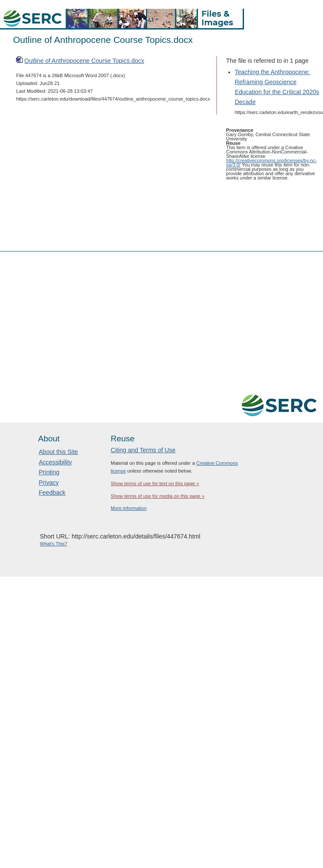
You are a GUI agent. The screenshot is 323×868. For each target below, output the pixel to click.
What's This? (54, 544)
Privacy (49, 483)
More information (129, 508)
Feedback (52, 493)
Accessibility (55, 462)
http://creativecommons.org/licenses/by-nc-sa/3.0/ (272, 163)
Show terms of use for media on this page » (158, 496)
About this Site (58, 452)
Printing (49, 472)
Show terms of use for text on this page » (155, 483)
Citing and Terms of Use (143, 450)
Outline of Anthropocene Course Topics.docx (84, 61)
